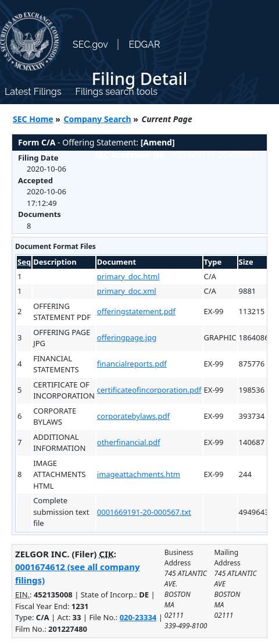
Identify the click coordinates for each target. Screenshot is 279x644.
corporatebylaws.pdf (133, 416)
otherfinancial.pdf (129, 442)
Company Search (98, 119)
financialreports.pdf (132, 364)
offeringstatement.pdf (136, 311)
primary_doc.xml (127, 291)
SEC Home (33, 119)
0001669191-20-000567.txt (144, 512)
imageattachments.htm (139, 474)
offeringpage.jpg (127, 337)
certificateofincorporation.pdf (149, 390)
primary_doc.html (128, 276)
